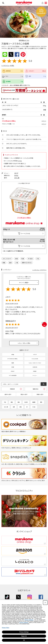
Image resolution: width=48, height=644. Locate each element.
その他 (34, 407)
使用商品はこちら (24, 40)
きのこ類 (17, 178)
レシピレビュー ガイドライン (39, 270)
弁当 (38, 259)
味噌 (16, 259)
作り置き (30, 259)
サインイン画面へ (24, 283)
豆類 (14, 407)
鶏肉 (19, 402)
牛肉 (5, 402)
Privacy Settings (24, 632)
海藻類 (34, 402)
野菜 (41, 402)
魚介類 (26, 402)
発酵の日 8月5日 (27, 263)
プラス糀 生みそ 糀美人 (9, 121)
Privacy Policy (6, 628)
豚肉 (12, 402)
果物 (21, 407)
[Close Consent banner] (45, 603)
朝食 (4, 263)
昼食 (10, 263)
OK (24, 640)
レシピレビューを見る (8, 66)
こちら (20, 161)
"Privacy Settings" (29, 620)
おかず (16, 173)
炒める (16, 175)
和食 (23, 259)
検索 (3, 3)
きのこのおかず (7, 259)
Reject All (24, 636)
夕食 (17, 263)
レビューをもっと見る (24, 343)
